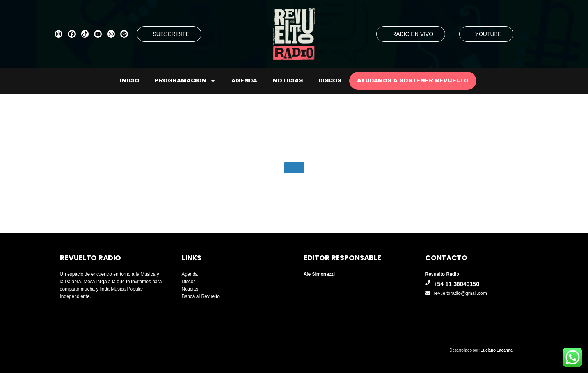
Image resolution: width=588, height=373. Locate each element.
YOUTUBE (489, 34)
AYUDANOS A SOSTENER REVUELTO (413, 81)
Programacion (185, 81)
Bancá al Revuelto (201, 296)
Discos (330, 81)
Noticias (288, 81)
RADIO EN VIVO (413, 34)
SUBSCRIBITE (171, 34)
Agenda (244, 81)
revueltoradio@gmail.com (460, 293)
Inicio (130, 81)
